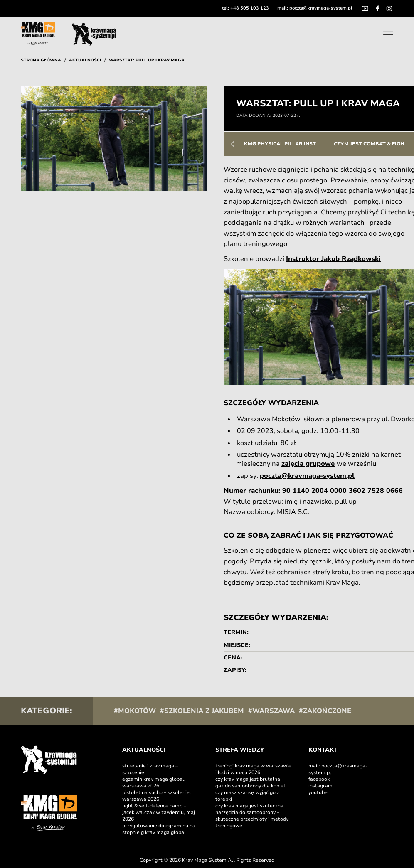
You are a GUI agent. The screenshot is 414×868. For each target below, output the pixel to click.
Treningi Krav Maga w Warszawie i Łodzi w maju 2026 (253, 769)
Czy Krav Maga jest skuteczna (250, 806)
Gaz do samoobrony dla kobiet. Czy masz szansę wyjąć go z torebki (251, 792)
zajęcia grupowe (308, 464)
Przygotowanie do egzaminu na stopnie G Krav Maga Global (159, 829)
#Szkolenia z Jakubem (202, 711)
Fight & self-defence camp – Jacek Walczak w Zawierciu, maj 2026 (159, 812)
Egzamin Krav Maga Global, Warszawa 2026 (154, 782)
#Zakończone (325, 711)
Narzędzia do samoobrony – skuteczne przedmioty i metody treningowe (252, 819)
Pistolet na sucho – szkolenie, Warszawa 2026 (156, 796)
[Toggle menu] (388, 33)
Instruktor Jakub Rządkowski (333, 259)
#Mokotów (135, 711)
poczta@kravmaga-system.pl (321, 8)
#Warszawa (271, 711)
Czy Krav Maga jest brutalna (248, 779)
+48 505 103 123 (250, 8)
